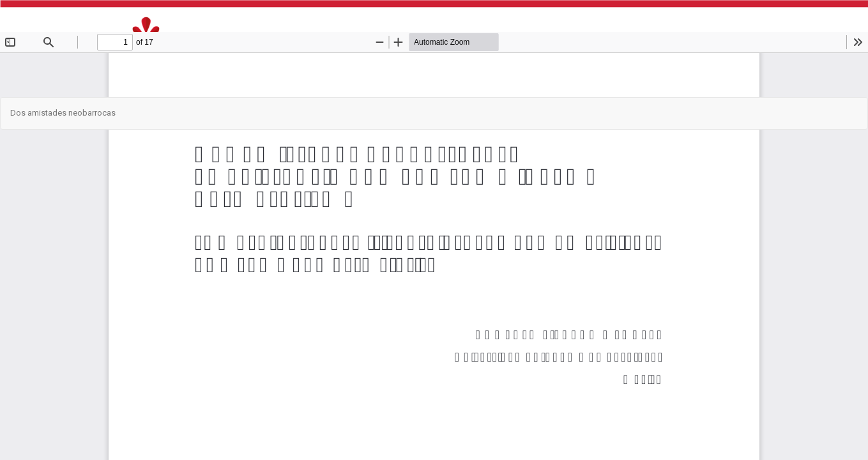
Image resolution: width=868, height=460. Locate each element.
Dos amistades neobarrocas (63, 113)
